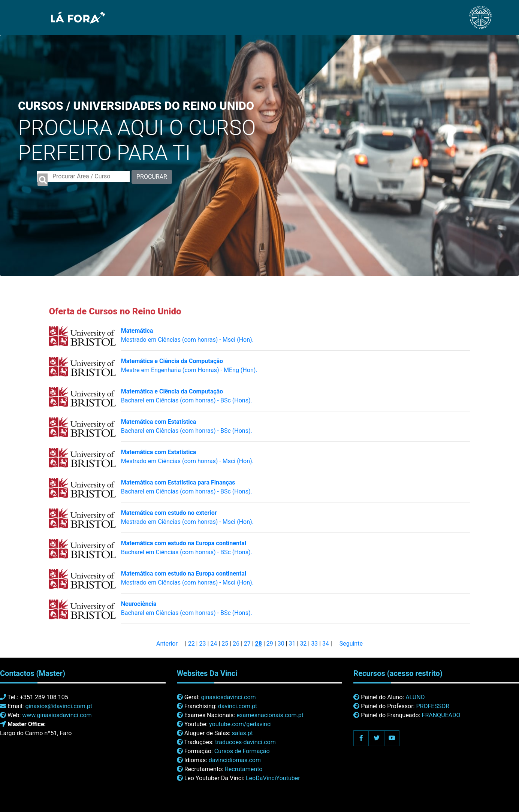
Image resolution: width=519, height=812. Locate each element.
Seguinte (351, 644)
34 (326, 644)
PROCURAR (152, 177)
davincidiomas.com (235, 760)
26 (236, 644)
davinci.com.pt (238, 706)
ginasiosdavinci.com (229, 697)
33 (314, 644)
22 (191, 644)
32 (303, 644)
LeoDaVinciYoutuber (273, 778)
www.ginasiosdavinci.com (57, 715)
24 (214, 644)
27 (247, 644)
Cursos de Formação (242, 751)
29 (270, 644)
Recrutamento (244, 769)
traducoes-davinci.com (245, 742)
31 (292, 644)
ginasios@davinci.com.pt (59, 706)
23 (202, 644)
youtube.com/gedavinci (240, 724)
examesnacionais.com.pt (270, 715)
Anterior (167, 644)
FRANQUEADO (441, 715)
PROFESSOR (433, 706)
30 (281, 644)
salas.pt (242, 733)
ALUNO (415, 697)
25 (225, 644)
